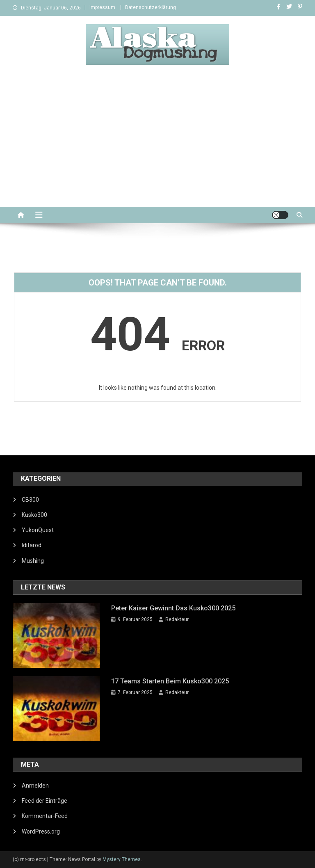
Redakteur (177, 619)
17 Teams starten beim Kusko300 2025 (170, 681)
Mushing (33, 561)
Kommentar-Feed (45, 816)
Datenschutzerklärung (151, 7)
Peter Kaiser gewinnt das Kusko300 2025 (173, 608)
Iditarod (32, 545)
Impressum (102, 7)
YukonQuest (38, 530)
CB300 (30, 500)
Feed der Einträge (45, 801)
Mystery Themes (122, 859)
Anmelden (35, 786)
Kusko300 (34, 515)
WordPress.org (41, 831)
